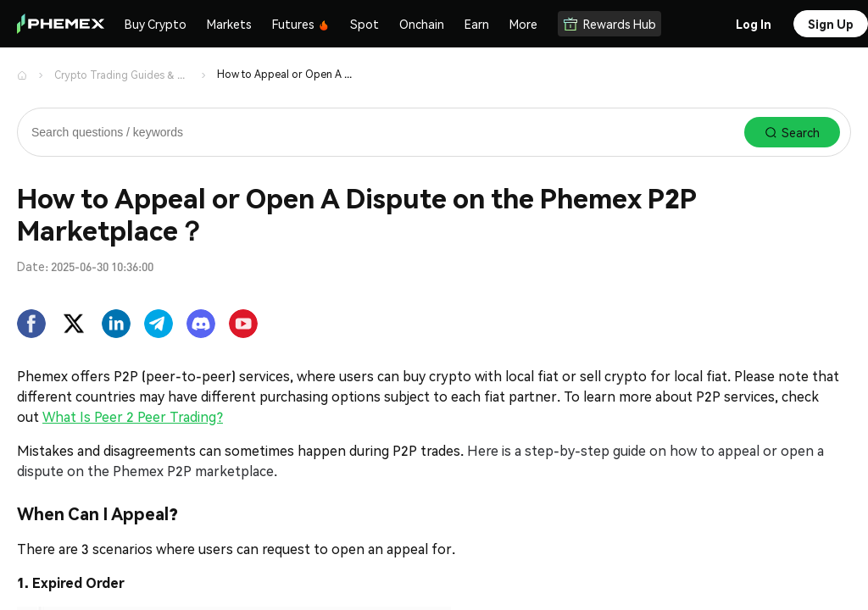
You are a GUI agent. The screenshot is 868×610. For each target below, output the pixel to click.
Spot (364, 24)
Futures (301, 24)
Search (792, 132)
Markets (229, 24)
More (523, 24)
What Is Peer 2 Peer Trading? (133, 416)
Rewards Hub (609, 24)
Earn (477, 24)
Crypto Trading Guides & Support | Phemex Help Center (122, 75)
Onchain (422, 24)
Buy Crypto (156, 24)
